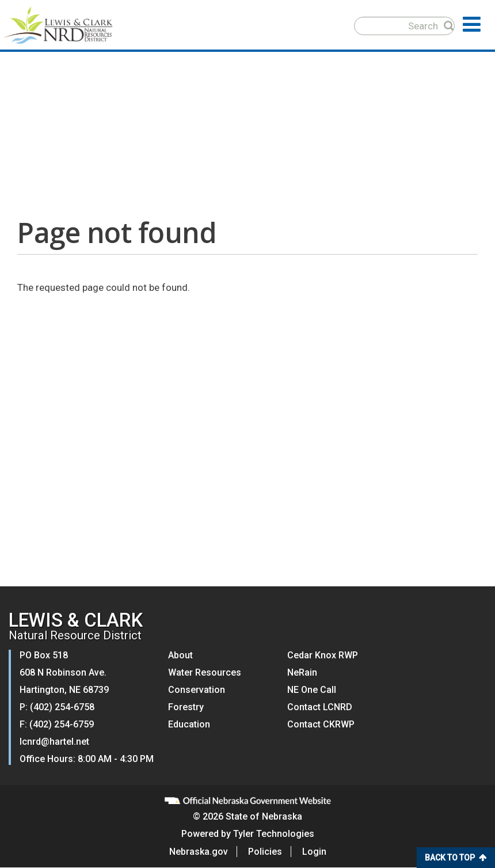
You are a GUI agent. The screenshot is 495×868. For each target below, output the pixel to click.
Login (314, 852)
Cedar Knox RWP (323, 655)
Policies (265, 852)
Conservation (197, 690)
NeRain (302, 672)
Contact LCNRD (320, 707)
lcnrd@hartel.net (54, 742)
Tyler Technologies (274, 834)
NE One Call (312, 690)
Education (189, 724)
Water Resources (205, 672)
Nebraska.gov (199, 852)
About (180, 655)
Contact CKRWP (321, 724)
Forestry (186, 707)
